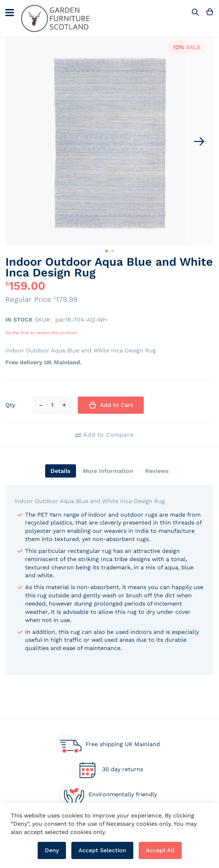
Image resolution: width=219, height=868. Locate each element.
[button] (199, 141)
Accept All (160, 850)
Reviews (157, 471)
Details (61, 471)
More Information (108, 471)
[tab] (61, 471)
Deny (52, 850)
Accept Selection (102, 850)
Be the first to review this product (41, 333)
